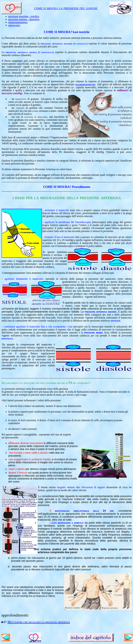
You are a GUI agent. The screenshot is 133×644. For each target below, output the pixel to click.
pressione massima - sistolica (24, 16)
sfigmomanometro (18, 22)
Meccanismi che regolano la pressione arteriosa (39, 622)
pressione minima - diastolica (24, 19)
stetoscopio (14, 25)
